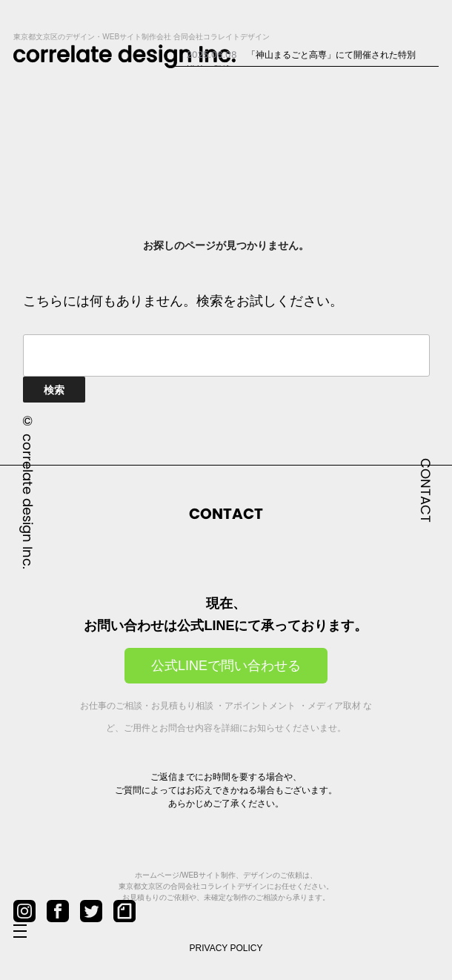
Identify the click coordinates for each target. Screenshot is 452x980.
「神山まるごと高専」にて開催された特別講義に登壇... (301, 61)
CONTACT (426, 490)
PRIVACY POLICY (226, 948)
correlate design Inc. (28, 501)
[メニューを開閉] (32, 932)
